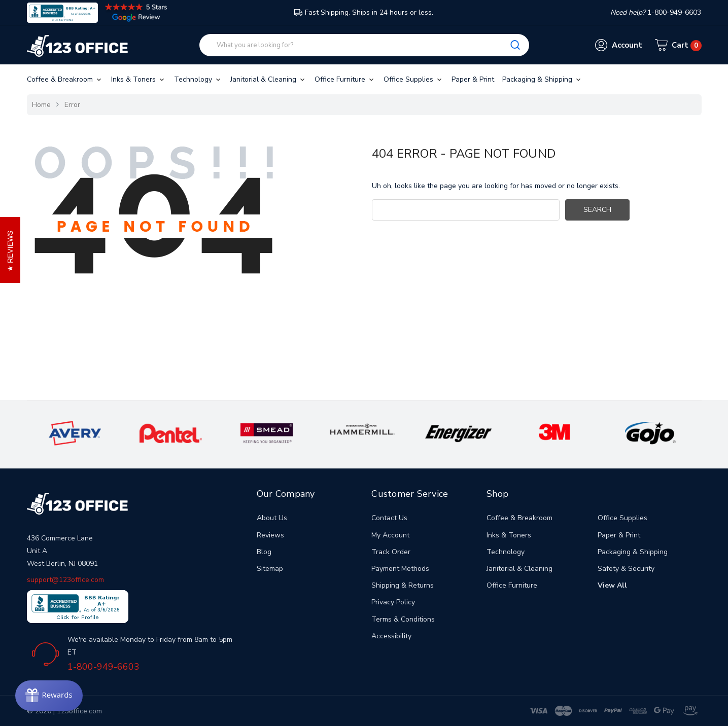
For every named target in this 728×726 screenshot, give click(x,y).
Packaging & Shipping (542, 79)
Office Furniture (345, 79)
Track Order (391, 552)
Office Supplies (413, 79)
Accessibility (391, 636)
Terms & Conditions (403, 619)
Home (41, 105)
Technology (198, 79)
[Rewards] (49, 696)
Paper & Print (473, 79)
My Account (390, 535)
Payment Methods (400, 569)
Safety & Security (626, 569)
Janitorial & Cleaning (268, 79)
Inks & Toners (138, 79)
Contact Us (389, 518)
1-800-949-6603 (103, 667)
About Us (272, 518)
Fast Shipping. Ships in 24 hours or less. (364, 12)
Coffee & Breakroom (65, 79)
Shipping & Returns (403, 585)
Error (72, 105)
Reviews (270, 535)
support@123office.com (65, 580)
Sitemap (270, 569)
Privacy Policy (393, 602)
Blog (264, 552)
